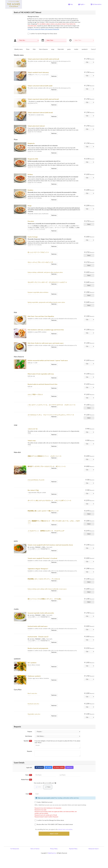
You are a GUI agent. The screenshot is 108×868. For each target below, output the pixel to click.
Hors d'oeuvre (43, 49)
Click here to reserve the (34, 29)
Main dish (61, 49)
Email (29, 794)
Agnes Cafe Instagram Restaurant (50, 29)
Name (29, 775)
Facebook (39, 767)
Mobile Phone (27, 780)
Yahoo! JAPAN (59, 767)
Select (89, 224)
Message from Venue (33, 17)
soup (53, 49)
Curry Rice (94, 49)
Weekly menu (18, 49)
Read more (54, 63)
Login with (29, 768)
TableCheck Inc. (52, 853)
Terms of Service (35, 849)
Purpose (30, 732)
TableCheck (69, 767)
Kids (34, 49)
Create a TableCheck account (44, 802)
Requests (30, 751)
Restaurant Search (94, 849)
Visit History (29, 736)
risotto (76, 49)
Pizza (28, 49)
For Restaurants (15, 849)
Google (48, 767)
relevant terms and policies (65, 829)
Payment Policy (73, 849)
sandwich (85, 49)
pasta (69, 49)
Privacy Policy (54, 849)
